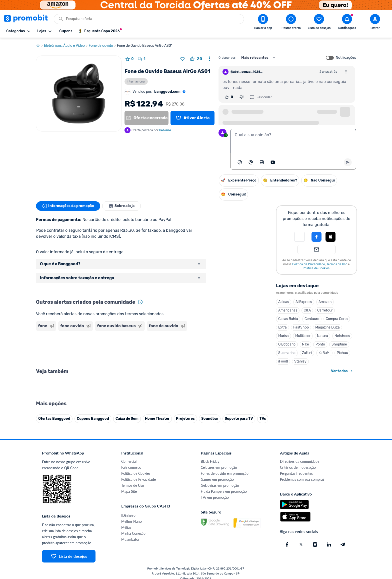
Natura (322, 336)
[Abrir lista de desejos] (319, 23)
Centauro (312, 319)
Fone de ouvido (103, 46)
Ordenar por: (227, 58)
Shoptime (339, 344)
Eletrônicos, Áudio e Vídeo (66, 46)
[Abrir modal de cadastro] (375, 23)
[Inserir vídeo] (273, 162)
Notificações (346, 58)
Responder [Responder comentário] (261, 97)
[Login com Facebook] (316, 237)
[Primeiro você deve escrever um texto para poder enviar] (348, 162)
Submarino (287, 353)
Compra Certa (337, 319)
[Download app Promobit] (263, 23)
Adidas (284, 302)
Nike (305, 344)
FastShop (301, 327)
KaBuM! (324, 353)
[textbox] (293, 141)
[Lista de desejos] (192, 118)
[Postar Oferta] (291, 23)
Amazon (325, 302)
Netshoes (342, 336)
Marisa (283, 336)
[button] (299, 237)
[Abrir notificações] (347, 23)
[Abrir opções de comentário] (346, 72)
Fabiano (165, 130)
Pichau (342, 353)
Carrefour (325, 310)
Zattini (307, 353)
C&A (307, 310)
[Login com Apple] (330, 237)
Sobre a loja (121, 206)
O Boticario (287, 344)
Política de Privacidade (309, 264)
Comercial (129, 572)
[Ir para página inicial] (40, 46)
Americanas (288, 310)
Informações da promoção (68, 206)
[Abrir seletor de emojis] (240, 162)
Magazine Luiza (327, 327)
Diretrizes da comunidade (300, 572)
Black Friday (210, 572)
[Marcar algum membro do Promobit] (251, 162)
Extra (282, 327)
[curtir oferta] (196, 59)
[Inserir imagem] (262, 162)
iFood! (283, 361)
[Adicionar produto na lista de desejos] (182, 59)
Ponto (320, 344)
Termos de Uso (337, 264)
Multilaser (303, 336)
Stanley (300, 361)
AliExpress (304, 302)
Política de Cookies (316, 268)
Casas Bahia (288, 319)
